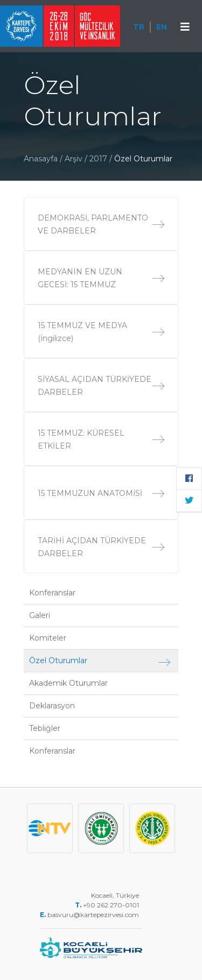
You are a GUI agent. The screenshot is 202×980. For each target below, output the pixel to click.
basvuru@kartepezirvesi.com (94, 915)
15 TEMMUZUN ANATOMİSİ (101, 493)
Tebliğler (45, 728)
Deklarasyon (52, 706)
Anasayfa (41, 159)
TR (139, 27)
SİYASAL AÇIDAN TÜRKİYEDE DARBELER (101, 386)
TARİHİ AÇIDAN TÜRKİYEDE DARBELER (101, 547)
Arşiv (74, 159)
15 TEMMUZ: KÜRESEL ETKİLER (101, 439)
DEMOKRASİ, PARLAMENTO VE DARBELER (101, 224)
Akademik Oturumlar (68, 683)
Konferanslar (52, 593)
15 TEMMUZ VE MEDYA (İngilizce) (101, 332)
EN (162, 27)
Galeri (40, 615)
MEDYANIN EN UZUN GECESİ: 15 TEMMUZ (101, 278)
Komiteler (48, 638)
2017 (99, 159)
